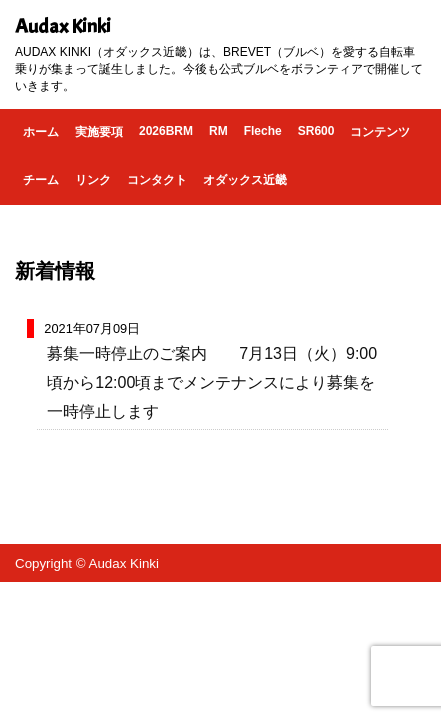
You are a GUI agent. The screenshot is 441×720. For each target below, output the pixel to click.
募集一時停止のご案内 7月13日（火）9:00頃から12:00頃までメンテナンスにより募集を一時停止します (212, 382)
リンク (93, 180)
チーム (41, 180)
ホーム (41, 132)
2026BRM (166, 131)
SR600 (316, 131)
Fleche (263, 131)
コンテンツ (380, 132)
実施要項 (99, 132)
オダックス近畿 (245, 180)
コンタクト (157, 180)
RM (218, 131)
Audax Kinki (63, 26)
